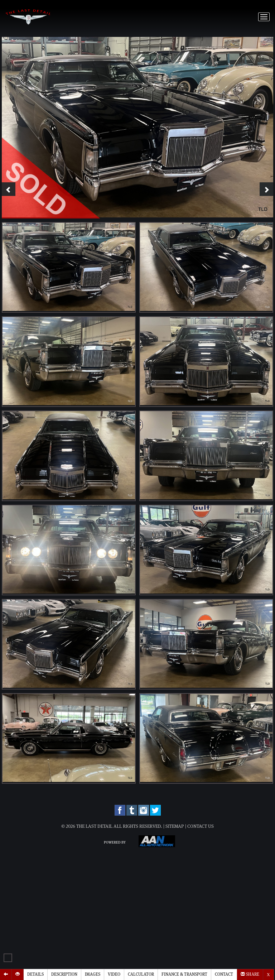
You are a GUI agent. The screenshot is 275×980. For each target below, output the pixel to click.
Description (64, 974)
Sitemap (175, 827)
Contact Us (201, 827)
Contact (224, 974)
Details (35, 974)
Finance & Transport (184, 974)
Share (250, 974)
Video (114, 974)
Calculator (141, 974)
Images (93, 974)
